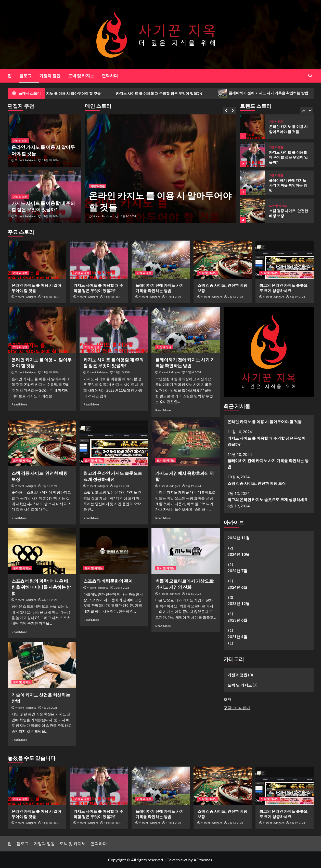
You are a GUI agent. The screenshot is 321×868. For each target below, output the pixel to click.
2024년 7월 (237, 571)
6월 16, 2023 (193, 594)
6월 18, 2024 (50, 600)
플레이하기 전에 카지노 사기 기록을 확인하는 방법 (288, 185)
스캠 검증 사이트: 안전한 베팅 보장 (257, 483)
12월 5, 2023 (121, 588)
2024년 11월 (239, 538)
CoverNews (177, 860)
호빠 (227, 699)
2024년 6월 (237, 587)
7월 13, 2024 (235, 297)
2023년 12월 (239, 603)
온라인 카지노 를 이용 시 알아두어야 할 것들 (78, 94)
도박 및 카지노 (81, 76)
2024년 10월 (239, 554)
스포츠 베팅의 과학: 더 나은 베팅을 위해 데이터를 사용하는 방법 (41, 587)
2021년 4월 (237, 637)
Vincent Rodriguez (103, 216)
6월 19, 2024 (297, 297)
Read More (19, 404)
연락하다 (110, 76)
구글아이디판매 (237, 708)
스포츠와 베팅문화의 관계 (108, 581)
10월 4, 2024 (174, 297)
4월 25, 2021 (50, 708)
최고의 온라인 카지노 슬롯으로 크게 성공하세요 (268, 499)
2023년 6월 (237, 620)
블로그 (25, 76)
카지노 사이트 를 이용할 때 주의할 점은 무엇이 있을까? (172, 94)
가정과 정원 (50, 76)
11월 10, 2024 (128, 216)
